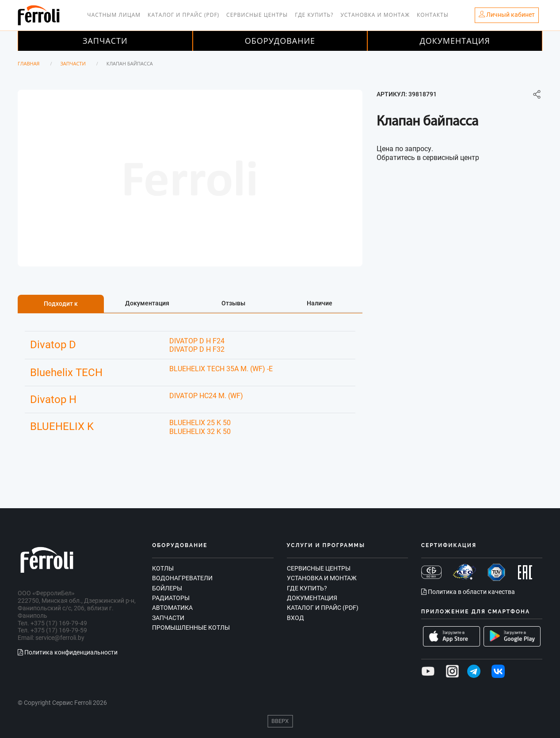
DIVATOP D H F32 (197, 349)
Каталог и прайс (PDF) (183, 15)
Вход (295, 618)
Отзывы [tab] (233, 303)
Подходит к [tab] (61, 304)
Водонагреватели (182, 578)
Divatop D (53, 345)
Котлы (163, 568)
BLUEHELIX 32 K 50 (200, 432)
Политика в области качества (468, 592)
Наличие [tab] (320, 303)
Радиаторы (171, 598)
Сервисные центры (257, 15)
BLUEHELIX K (62, 426)
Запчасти (105, 41)
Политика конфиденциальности (68, 652)
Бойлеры (167, 588)
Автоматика (172, 608)
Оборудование (280, 41)
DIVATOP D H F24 (197, 341)
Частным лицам (114, 15)
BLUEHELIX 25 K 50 (200, 423)
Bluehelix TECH (66, 373)
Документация (455, 41)
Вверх (280, 721)
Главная (29, 63)
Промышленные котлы (191, 628)
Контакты (433, 15)
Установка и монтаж (375, 15)
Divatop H (53, 399)
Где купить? (314, 15)
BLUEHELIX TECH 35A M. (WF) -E (221, 369)
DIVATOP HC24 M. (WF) (206, 396)
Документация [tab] (147, 303)
